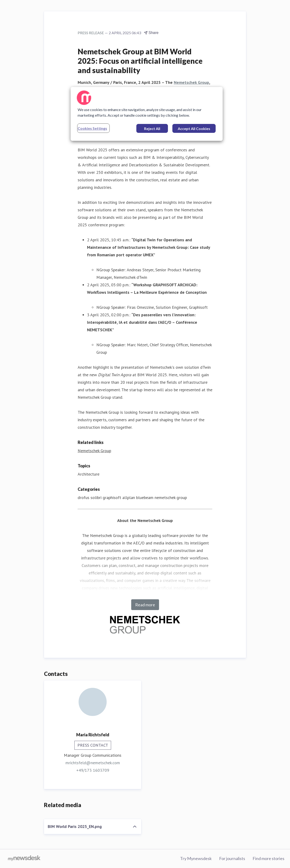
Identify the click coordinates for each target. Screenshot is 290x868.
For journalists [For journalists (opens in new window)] (232, 858)
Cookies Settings (92, 128)
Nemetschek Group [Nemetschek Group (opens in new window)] (94, 451)
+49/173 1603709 (93, 770)
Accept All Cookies (194, 129)
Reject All (152, 129)
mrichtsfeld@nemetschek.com (93, 763)
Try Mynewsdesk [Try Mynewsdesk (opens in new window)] (196, 858)
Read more (145, 605)
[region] (147, 114)
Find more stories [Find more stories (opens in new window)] (268, 858)
